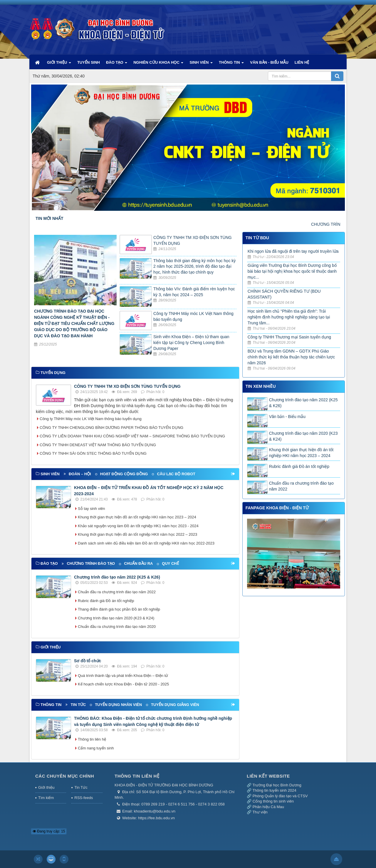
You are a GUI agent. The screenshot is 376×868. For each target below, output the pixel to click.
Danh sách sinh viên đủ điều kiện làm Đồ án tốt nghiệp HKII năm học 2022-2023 (146, 543)
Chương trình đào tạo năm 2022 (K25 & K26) (117, 577)
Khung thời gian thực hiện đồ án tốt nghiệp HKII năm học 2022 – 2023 (137, 534)
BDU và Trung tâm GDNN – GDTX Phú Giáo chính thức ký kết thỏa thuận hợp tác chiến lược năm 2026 (291, 357)
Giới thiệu (46, 787)
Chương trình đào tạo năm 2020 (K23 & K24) (116, 618)
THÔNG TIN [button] (231, 65)
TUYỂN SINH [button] (89, 62)
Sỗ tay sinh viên (92, 509)
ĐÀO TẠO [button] (117, 65)
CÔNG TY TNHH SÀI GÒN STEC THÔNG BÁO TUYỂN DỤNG (93, 453)
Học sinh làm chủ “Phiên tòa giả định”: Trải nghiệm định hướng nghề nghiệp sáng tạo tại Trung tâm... (289, 317)
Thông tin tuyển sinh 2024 (274, 790)
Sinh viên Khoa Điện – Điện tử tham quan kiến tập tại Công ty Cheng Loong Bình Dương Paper (191, 343)
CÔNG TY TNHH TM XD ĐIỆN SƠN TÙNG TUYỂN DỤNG (127, 386)
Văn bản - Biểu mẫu (287, 417)
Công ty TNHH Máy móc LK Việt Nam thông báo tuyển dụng (91, 419)
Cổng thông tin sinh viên (273, 801)
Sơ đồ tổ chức (88, 661)
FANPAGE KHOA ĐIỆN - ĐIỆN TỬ (277, 508)
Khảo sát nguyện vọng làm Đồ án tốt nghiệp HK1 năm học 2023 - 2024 (138, 526)
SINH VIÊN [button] (201, 65)
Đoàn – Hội (80, 474)
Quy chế (170, 563)
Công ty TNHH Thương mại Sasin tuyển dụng (289, 337)
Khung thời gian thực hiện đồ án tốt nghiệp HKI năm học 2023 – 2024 (137, 517)
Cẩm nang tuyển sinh (96, 748)
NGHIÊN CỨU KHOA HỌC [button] (158, 65)
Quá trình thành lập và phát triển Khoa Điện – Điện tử (123, 676)
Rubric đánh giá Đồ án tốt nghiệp (106, 601)
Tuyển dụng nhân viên (118, 705)
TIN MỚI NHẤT (49, 218)
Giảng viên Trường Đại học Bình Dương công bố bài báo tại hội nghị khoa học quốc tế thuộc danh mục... (292, 271)
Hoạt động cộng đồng (124, 474)
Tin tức (78, 705)
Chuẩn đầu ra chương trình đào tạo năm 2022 (117, 592)
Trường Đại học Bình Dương (277, 785)
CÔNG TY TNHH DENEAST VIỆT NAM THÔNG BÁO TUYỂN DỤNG (98, 445)
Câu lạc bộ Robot (176, 474)
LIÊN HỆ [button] (302, 62)
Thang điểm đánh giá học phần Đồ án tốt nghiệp (119, 609)
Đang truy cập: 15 (49, 831)
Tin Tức (81, 787)
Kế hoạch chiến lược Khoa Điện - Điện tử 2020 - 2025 (123, 684)
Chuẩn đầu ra (138, 563)
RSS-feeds (84, 798)
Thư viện (260, 812)
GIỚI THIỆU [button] (59, 65)
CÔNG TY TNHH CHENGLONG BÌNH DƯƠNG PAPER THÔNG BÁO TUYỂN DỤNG (111, 428)
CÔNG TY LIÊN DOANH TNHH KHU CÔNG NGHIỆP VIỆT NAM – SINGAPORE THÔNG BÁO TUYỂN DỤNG (132, 436)
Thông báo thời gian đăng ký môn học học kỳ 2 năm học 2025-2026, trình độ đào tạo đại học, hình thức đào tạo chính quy (194, 267)
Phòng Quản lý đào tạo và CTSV (280, 796)
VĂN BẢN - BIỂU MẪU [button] (269, 62)
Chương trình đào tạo (91, 563)
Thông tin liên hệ (92, 739)
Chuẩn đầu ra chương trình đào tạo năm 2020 (117, 627)
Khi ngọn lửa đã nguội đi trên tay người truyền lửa (293, 251)
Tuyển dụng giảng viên (175, 705)
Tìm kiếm (46, 798)
